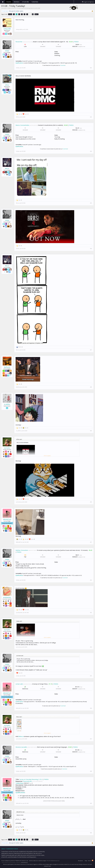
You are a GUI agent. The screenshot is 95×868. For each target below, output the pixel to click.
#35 (91, 676)
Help (86, 861)
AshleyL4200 (7, 29)
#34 (91, 647)
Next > (37, 14)
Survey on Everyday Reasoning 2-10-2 (31, 779)
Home (3, 2)
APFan (7, 85)
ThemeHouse (24, 862)
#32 (91, 580)
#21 (91, 29)
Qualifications (19, 63)
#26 (91, 249)
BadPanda (7, 367)
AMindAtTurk (7, 519)
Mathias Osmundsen (22, 550)
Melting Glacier (30, 8)
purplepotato (7, 597)
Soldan (7, 51)
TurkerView (63, 65)
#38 (91, 771)
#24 (91, 151)
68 (33, 14)
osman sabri (19, 684)
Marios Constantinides (22, 125)
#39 (91, 803)
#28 (91, 387)
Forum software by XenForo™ (15, 861)
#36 (91, 708)
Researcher (19, 42)
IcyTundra (7, 448)
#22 (91, 68)
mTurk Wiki (25, 2)
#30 (91, 502)
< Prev (10, 14)
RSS (93, 860)
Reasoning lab (27, 781)
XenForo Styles (43, 861)
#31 (91, 542)
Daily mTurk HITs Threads (14, 8)
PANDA (76, 42)
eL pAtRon (7, 404)
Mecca (7, 168)
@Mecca (21, 736)
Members (17, 2)
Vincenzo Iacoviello (21, 747)
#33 (91, 613)
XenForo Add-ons (33, 861)
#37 (91, 739)
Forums (9, 2)
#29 (91, 431)
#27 (91, 350)
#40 (91, 833)
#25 (91, 203)
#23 (91, 117)
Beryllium (81, 861)
